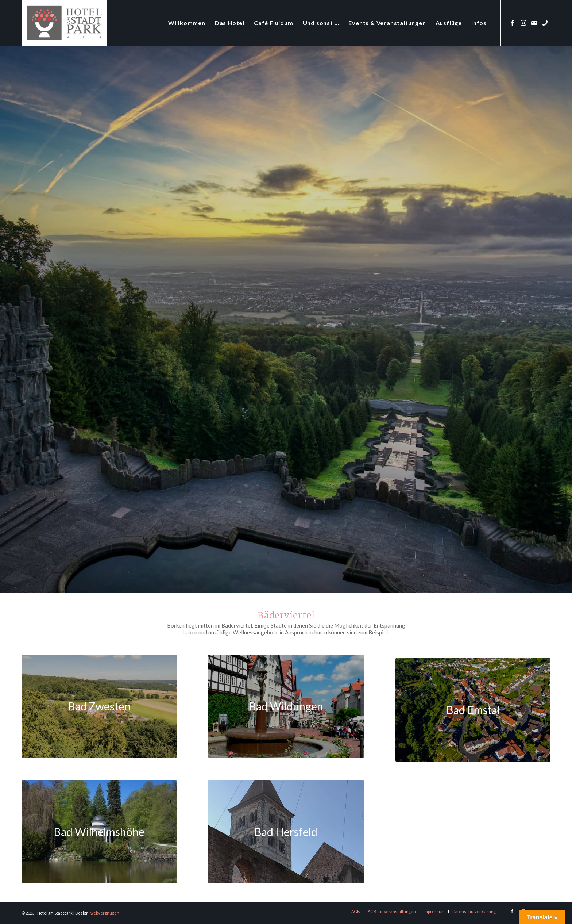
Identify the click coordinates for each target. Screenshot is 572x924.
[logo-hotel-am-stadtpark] (64, 23)
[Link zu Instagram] (523, 23)
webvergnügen (105, 913)
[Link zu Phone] (545, 23)
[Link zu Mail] (534, 23)
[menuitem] (187, 23)
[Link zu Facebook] (512, 23)
